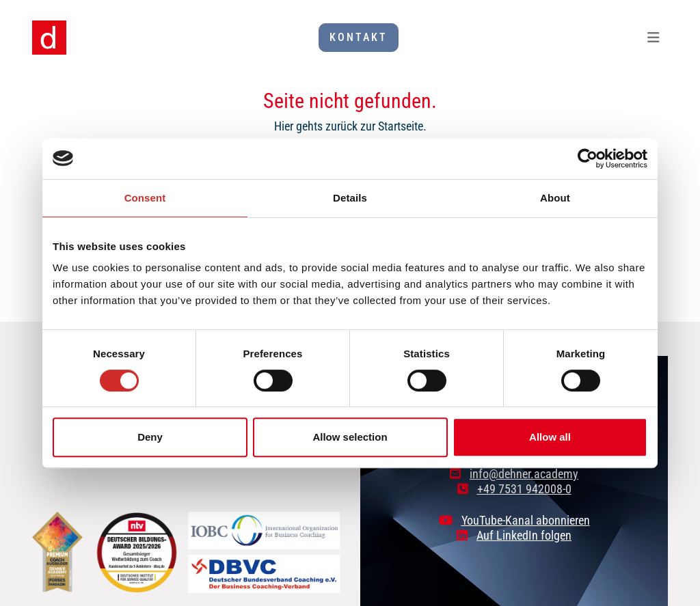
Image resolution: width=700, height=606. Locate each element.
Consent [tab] (145, 198)
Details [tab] (350, 198)
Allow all (550, 437)
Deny (150, 437)
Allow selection (350, 437)
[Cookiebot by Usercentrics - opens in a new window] (588, 159)
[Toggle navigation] (654, 38)
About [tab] (555, 198)
